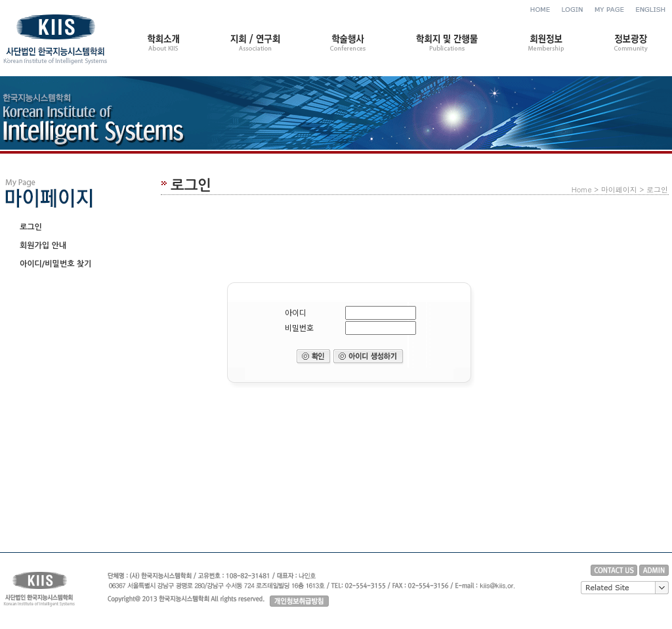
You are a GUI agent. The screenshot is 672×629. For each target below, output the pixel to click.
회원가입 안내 (43, 246)
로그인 (31, 227)
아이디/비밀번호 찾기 (55, 264)
